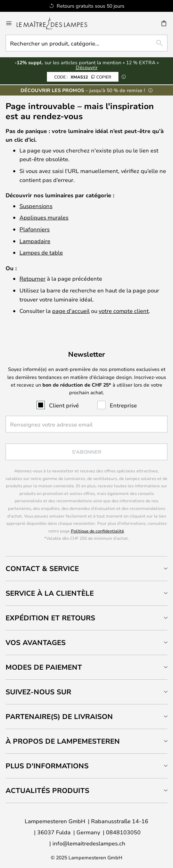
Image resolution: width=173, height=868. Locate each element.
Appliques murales (44, 217)
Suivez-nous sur (38, 692)
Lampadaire (35, 241)
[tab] (86, 568)
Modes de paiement (44, 667)
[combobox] (86, 43)
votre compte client (124, 311)
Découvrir (87, 67)
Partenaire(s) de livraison (59, 716)
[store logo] (56, 23)
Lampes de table (41, 252)
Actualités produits (47, 790)
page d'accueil (71, 311)
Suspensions (36, 206)
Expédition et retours (50, 618)
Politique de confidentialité (97, 531)
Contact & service (42, 568)
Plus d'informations (47, 766)
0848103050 (123, 832)
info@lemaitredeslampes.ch (89, 843)
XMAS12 (83, 77)
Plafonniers (35, 229)
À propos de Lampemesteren (63, 741)
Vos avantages (36, 642)
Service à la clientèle (50, 593)
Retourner (32, 278)
